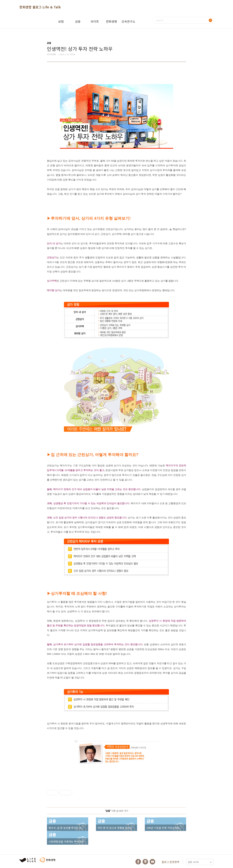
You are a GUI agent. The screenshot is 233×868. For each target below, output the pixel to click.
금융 (78, 21)
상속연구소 (128, 21)
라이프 (95, 21)
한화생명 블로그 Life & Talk (40, 7)
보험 (61, 21)
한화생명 (111, 21)
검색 (210, 20)
